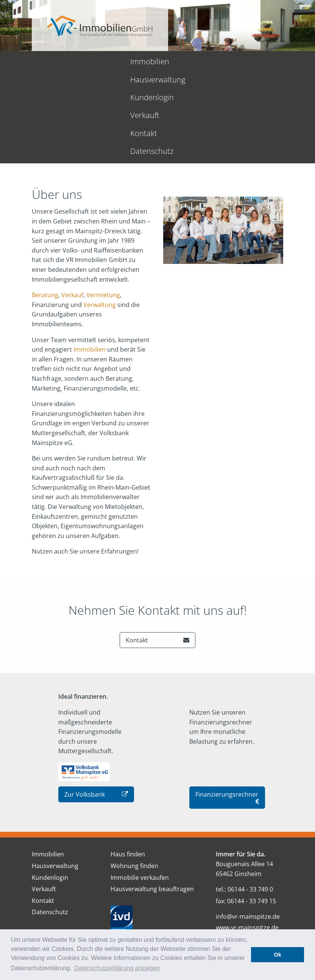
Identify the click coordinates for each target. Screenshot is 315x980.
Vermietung (103, 205)
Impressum (171, 918)
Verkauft (200, 61)
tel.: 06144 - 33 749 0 (244, 800)
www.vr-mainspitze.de (247, 838)
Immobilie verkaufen (140, 788)
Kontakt (240, 61)
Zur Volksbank (96, 705)
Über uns (87, 918)
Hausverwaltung (90, 61)
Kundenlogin (152, 61)
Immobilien (31, 61)
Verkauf (72, 205)
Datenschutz (287, 61)
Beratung (45, 205)
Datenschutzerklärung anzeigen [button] (117, 968)
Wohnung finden (134, 776)
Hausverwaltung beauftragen (152, 799)
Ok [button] (278, 955)
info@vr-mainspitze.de (248, 827)
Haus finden (128, 765)
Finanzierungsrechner (227, 708)
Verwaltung (100, 215)
